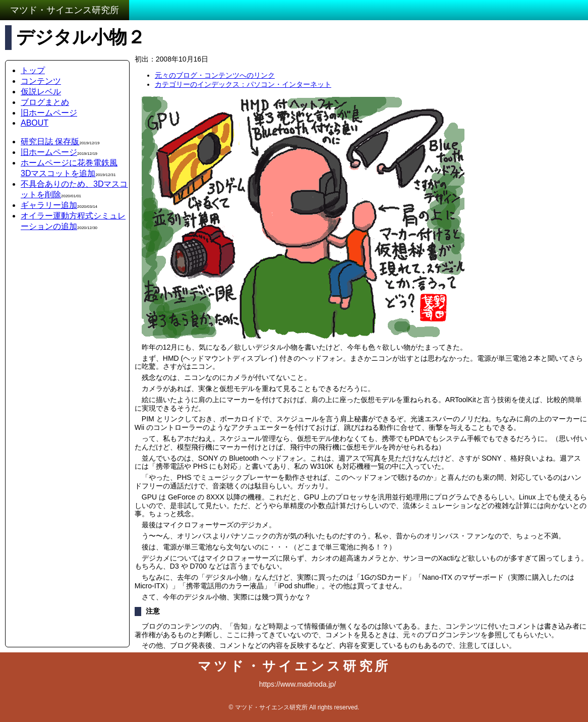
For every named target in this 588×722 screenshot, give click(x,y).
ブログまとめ (45, 102)
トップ (33, 70)
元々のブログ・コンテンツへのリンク (215, 75)
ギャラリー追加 (49, 205)
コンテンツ (41, 81)
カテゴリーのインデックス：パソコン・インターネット (243, 84)
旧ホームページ (49, 113)
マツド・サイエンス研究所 (65, 10)
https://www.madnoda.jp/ (298, 684)
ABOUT (35, 123)
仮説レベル (41, 92)
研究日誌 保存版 (50, 142)
